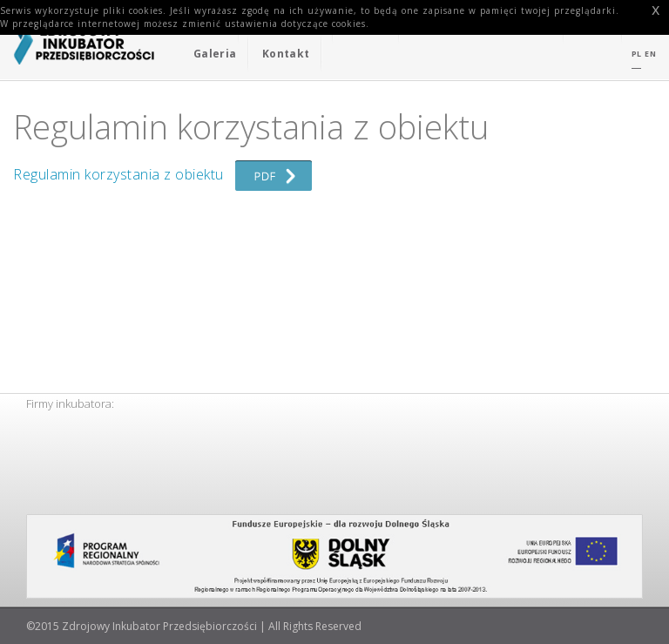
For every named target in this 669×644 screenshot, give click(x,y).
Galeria (215, 54)
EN (650, 54)
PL (637, 54)
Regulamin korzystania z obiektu (162, 174)
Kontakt (286, 54)
